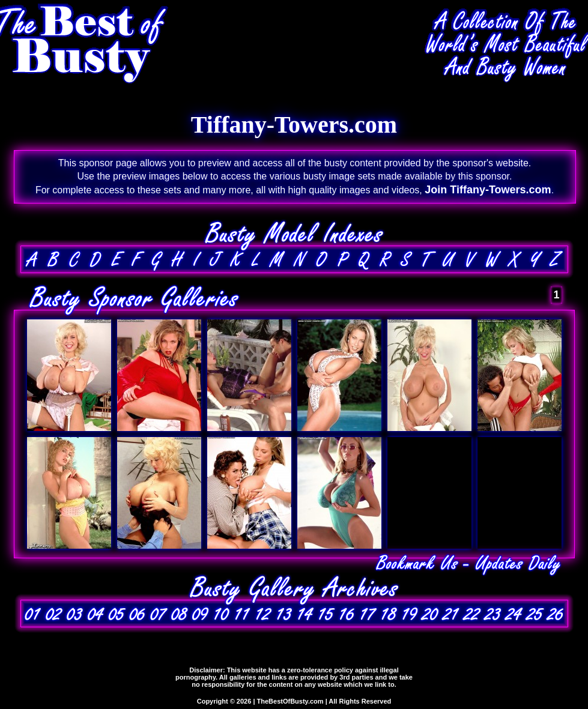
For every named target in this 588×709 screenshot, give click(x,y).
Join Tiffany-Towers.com (488, 190)
